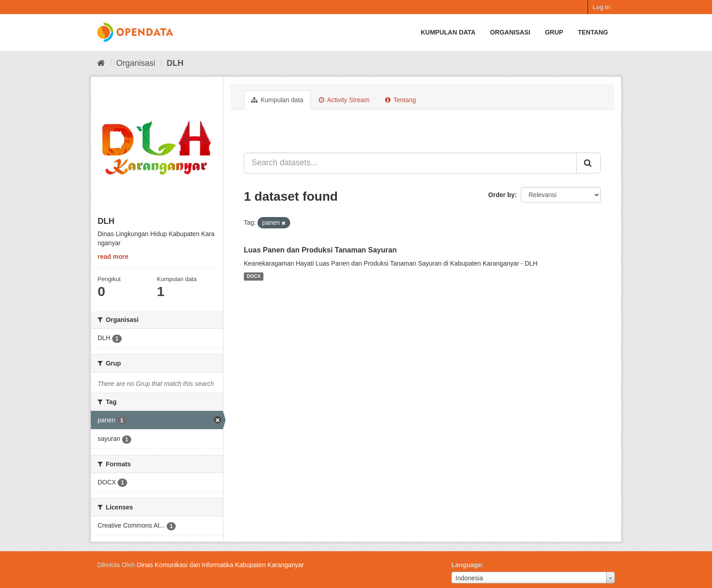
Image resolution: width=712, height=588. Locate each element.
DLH (175, 63)
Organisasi (510, 32)
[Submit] (588, 163)
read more (113, 257)
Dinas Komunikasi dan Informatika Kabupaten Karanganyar (220, 565)
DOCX (253, 277)
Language (466, 565)
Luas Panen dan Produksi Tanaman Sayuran (320, 250)
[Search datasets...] (410, 163)
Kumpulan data (448, 32)
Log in (601, 7)
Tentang (593, 32)
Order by (501, 195)
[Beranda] (101, 63)
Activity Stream (344, 100)
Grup (554, 32)
